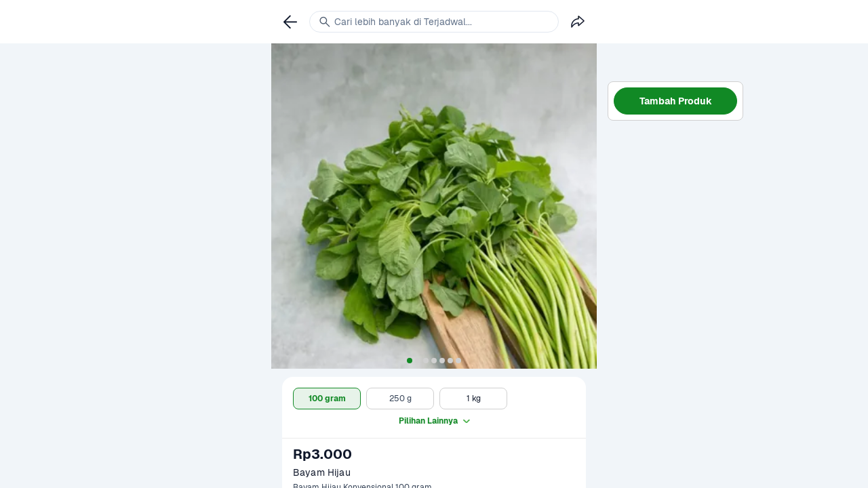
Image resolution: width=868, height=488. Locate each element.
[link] (290, 22)
